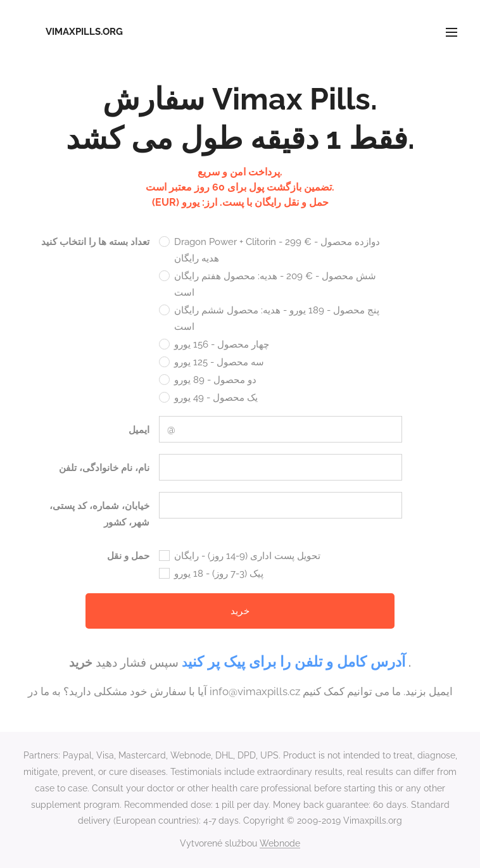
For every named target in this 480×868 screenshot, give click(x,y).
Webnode (280, 843)
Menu (452, 32)
